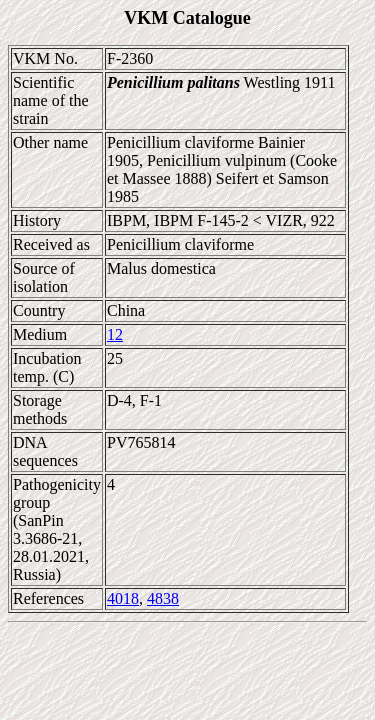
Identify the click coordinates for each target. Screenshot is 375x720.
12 (115, 334)
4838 (163, 598)
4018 (123, 598)
